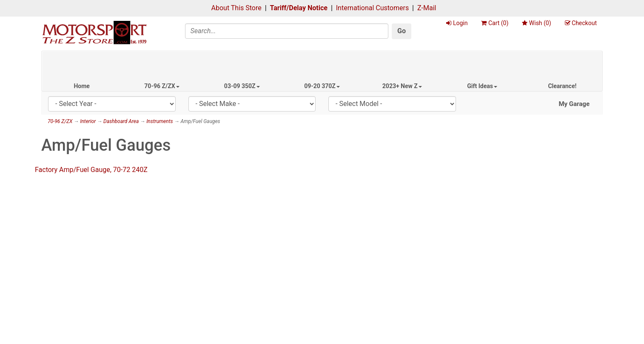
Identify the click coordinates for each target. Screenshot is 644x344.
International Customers (372, 8)
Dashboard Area (121, 121)
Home (81, 86)
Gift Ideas (482, 86)
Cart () (495, 23)
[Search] (287, 31)
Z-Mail (427, 8)
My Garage (574, 104)
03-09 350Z (242, 86)
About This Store (237, 8)
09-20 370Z (322, 86)
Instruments (160, 121)
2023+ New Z (402, 86)
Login (457, 23)
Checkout (581, 23)
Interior (88, 121)
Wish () (536, 23)
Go (402, 31)
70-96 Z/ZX (162, 86)
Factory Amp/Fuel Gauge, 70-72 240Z (91, 170)
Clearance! (562, 86)
